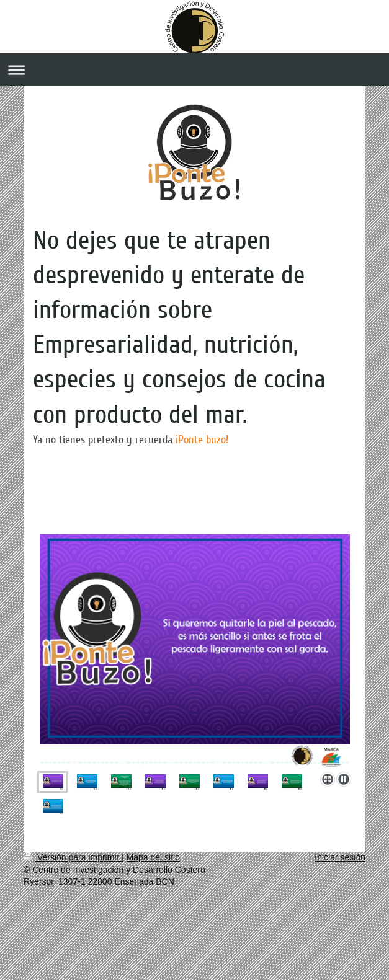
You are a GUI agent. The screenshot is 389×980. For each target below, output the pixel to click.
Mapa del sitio (153, 857)
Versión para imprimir (73, 857)
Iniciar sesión (340, 857)
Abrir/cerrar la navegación (194, 70)
